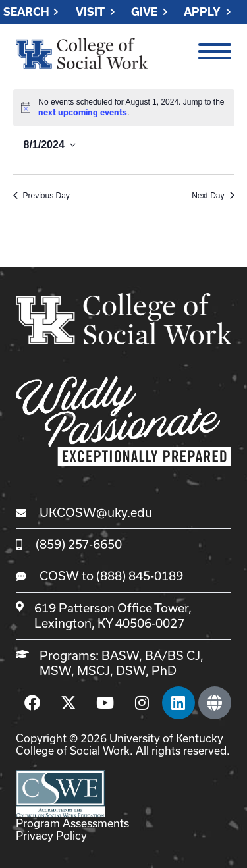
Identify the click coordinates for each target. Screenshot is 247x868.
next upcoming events (83, 112)
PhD (164, 670)
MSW (55, 670)
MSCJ (94, 670)
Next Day (213, 196)
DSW (131, 670)
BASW (120, 655)
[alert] (124, 108)
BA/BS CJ (173, 655)
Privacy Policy (51, 835)
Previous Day (41, 196)
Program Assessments (72, 823)
